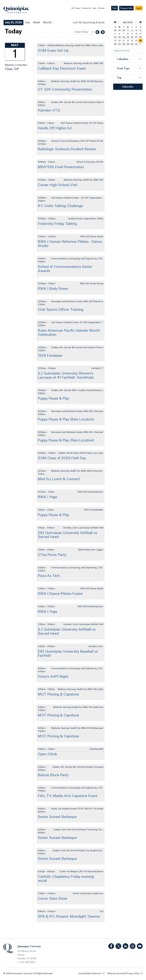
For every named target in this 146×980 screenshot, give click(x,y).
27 (119, 44)
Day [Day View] (27, 22)
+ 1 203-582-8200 (26, 962)
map (100, 550)
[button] (115, 22)
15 (128, 37)
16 (132, 37)
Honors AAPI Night (53, 677)
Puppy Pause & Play (53, 399)
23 (132, 41)
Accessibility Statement (91, 973)
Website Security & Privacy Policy (125, 973)
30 (124, 30)
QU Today (75, 8)
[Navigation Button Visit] (114, 8)
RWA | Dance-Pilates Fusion (60, 594)
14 (124, 37)
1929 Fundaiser (50, 356)
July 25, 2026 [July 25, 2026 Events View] (13, 22)
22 (128, 41)
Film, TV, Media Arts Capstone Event (68, 796)
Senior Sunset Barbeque (57, 817)
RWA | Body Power (53, 289)
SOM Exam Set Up (53, 51)
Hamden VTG (49, 111)
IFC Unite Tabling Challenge (60, 206)
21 (124, 41)
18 (140, 37)
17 (136, 37)
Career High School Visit (58, 185)
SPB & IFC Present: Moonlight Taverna (69, 917)
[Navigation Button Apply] (139, 8)
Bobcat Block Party (53, 775)
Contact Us (86, 8)
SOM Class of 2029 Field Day (62, 458)
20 (119, 41)
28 (115, 30)
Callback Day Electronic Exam (62, 69)
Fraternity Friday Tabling (57, 224)
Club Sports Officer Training (61, 310)
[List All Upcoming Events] (89, 23)
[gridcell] (141, 41)
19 (115, 41)
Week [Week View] (36, 22)
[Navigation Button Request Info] (126, 8)
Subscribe (128, 87)
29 (119, 30)
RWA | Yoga (47, 497)
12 (115, 37)
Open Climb (47, 754)
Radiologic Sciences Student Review (67, 149)
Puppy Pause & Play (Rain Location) (66, 420)
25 (140, 41)
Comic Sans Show (53, 899)
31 (136, 44)
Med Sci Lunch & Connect (59, 479)
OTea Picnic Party (52, 555)
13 (119, 37)
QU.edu (101, 8)
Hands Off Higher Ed (55, 128)
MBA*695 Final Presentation (61, 167)
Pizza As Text (49, 576)
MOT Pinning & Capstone (58, 694)
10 (136, 34)
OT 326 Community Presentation (65, 90)
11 (140, 34)
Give (95, 8)
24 (136, 41)
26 (115, 44)
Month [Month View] (47, 22)
